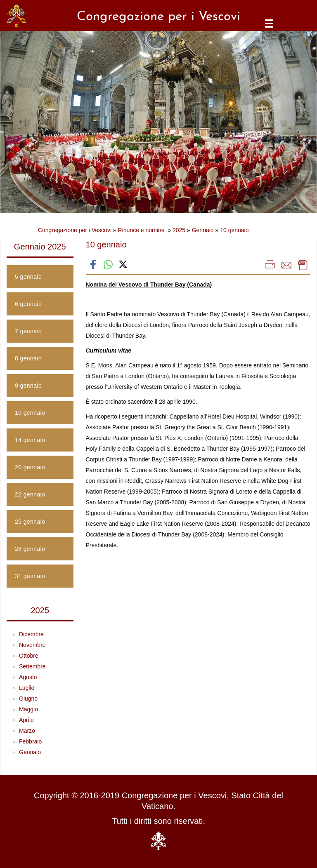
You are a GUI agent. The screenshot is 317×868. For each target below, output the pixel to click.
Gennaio (203, 230)
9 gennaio (28, 386)
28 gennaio (30, 549)
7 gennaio (28, 331)
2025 (179, 230)
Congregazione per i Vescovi (75, 230)
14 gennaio (30, 440)
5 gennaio (28, 277)
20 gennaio (30, 467)
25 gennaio (30, 522)
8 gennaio (28, 358)
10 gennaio (234, 230)
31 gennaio (30, 576)
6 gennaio (28, 304)
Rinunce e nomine (142, 230)
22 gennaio (30, 494)
